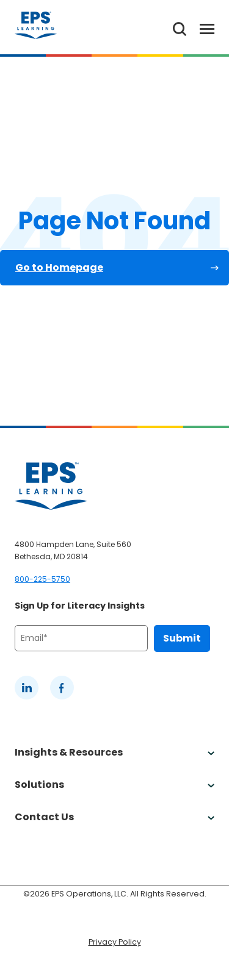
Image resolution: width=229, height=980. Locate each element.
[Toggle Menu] (200, 27)
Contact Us (114, 817)
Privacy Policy (115, 942)
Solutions (114, 785)
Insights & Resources (114, 752)
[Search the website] (180, 27)
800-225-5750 (42, 579)
